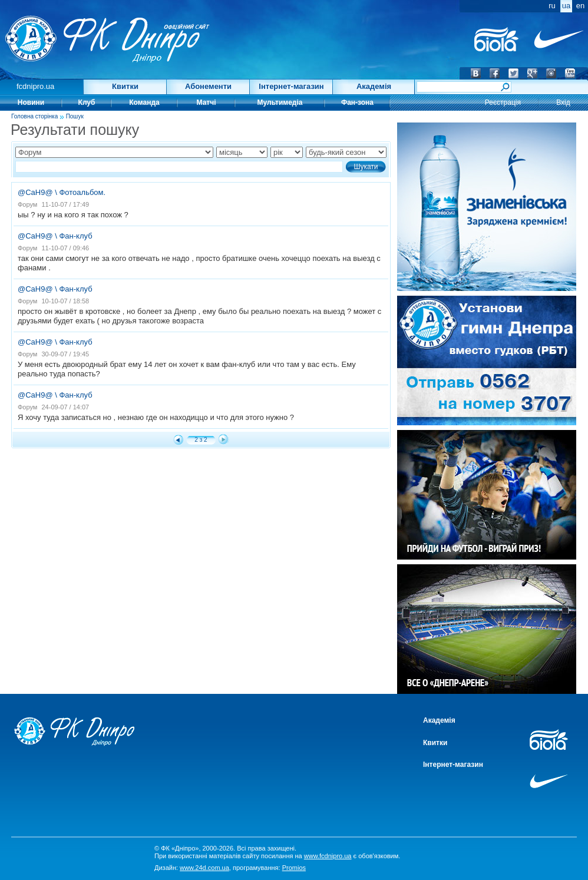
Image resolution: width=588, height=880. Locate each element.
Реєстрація (503, 102)
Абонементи (208, 86)
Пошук (75, 116)
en (580, 6)
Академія (374, 86)
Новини (31, 102)
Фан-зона (357, 102)
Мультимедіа (280, 102)
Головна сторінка (34, 116)
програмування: (269, 868)
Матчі (207, 102)
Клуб (87, 102)
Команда (144, 102)
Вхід (563, 102)
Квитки (125, 86)
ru (552, 6)
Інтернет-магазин (291, 86)
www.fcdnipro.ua (328, 856)
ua (566, 6)
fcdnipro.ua (35, 86)
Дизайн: (192, 868)
